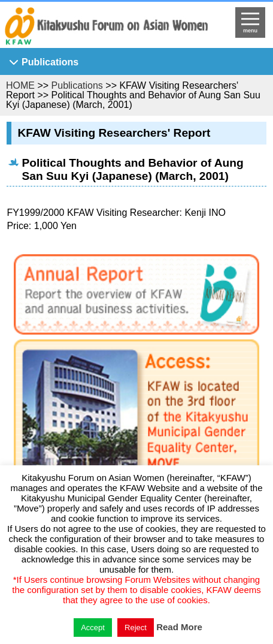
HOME (20, 85)
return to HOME (106, 28)
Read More (179, 627)
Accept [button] (93, 628)
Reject (136, 628)
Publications (50, 62)
